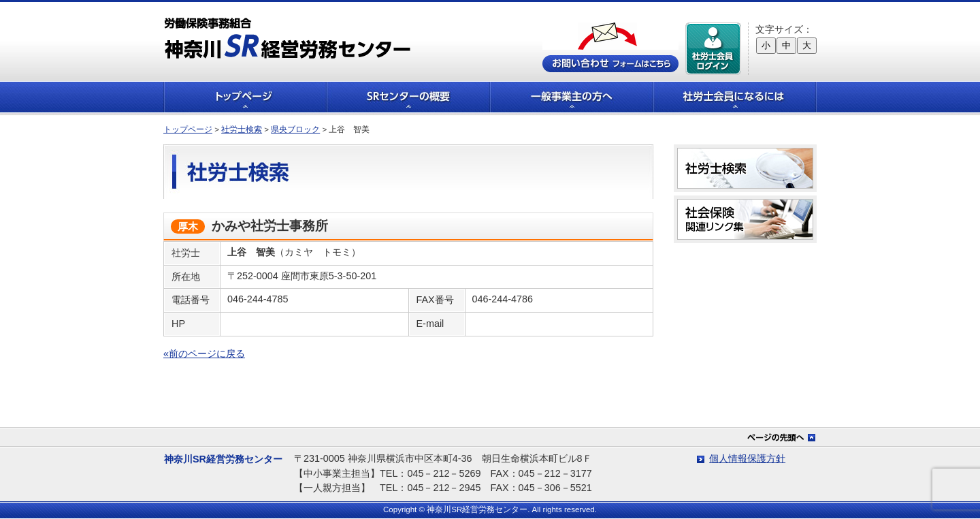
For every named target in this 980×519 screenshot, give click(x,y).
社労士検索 (242, 129)
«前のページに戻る (204, 353)
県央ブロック (295, 129)
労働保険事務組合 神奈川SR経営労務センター (288, 38)
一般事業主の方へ (572, 97)
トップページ (245, 97)
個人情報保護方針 (747, 458)
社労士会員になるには (735, 97)
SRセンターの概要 (408, 97)
